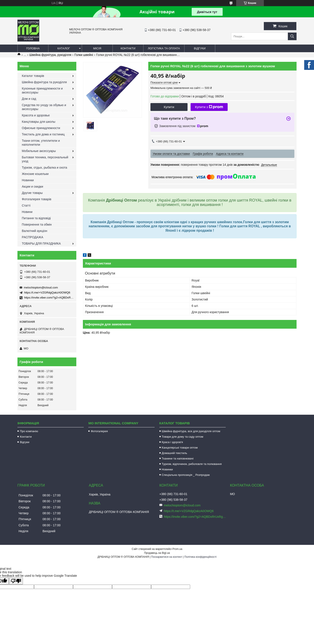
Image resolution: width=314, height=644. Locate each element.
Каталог (64, 48)
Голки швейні (84, 55)
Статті (26, 205)
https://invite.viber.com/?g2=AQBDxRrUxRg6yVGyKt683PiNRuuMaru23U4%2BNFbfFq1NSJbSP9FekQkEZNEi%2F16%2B (195, 517)
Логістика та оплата (164, 48)
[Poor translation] (16, 581)
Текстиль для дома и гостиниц (43, 134)
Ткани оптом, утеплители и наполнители (41, 143)
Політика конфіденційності (200, 557)
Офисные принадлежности (41, 128)
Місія (97, 48)
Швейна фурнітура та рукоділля (44, 82)
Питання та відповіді (36, 218)
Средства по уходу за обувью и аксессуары (44, 107)
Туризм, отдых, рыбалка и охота (44, 167)
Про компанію (29, 431)
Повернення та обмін (37, 224)
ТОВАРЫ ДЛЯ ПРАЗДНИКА (41, 243)
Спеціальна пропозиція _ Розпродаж (186, 475)
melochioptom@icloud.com (41, 287)
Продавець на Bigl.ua (157, 553)
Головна (33, 48)
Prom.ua (177, 549)
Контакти (128, 48)
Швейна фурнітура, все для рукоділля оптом (191, 431)
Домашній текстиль (175, 453)
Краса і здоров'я (172, 442)
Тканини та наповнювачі (178, 458)
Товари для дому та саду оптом (183, 437)
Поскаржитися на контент (167, 557)
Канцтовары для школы (39, 122)
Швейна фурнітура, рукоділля (50, 55)
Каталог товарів (33, 76)
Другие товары (32, 193)
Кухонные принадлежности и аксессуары (42, 90)
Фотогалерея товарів (37, 199)
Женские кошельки (35, 174)
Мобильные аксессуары (39, 151)
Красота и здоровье (36, 115)
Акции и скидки (32, 186)
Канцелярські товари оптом (180, 448)
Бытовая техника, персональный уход (45, 159)
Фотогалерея (99, 431)
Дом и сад (29, 99)
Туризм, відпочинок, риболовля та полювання (192, 464)
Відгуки (200, 48)
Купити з (209, 107)
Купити (169, 107)
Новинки (28, 180)
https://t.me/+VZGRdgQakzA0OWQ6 (47, 293)
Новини (27, 212)
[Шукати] (292, 36)
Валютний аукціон (35, 231)
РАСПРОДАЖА (32, 237)
